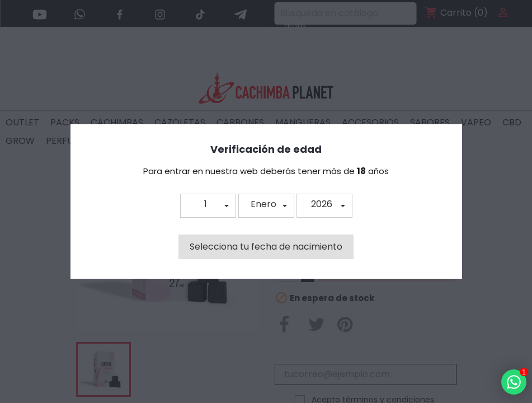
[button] (208, 206)
